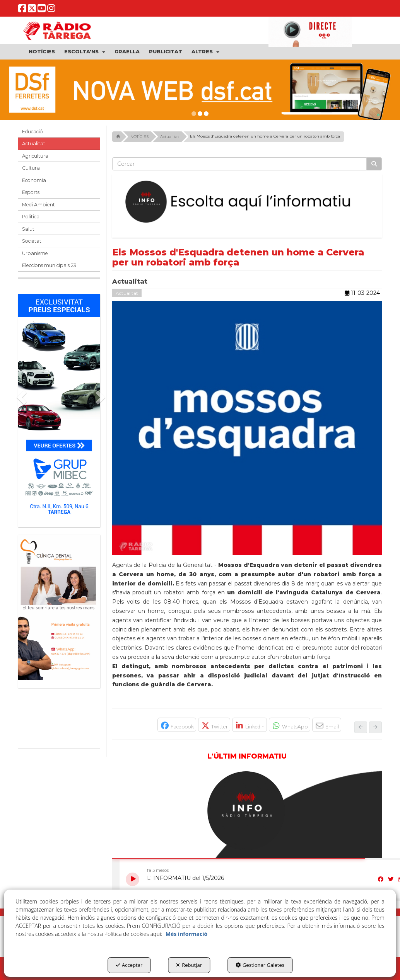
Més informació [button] (186, 934)
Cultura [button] (31, 168)
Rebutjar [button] (189, 965)
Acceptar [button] (129, 965)
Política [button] (31, 217)
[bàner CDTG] (59, 607)
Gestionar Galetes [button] (260, 965)
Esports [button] (31, 192)
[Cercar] (374, 164)
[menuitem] (42, 52)
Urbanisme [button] (35, 253)
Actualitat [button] (34, 144)
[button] (22, 10)
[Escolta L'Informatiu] (247, 202)
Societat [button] (32, 241)
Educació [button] (32, 132)
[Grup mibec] (59, 407)
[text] (240, 164)
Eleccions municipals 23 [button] (49, 265)
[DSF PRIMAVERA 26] (200, 90)
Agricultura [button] (35, 156)
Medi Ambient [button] (38, 205)
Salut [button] (28, 229)
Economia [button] (34, 180)
